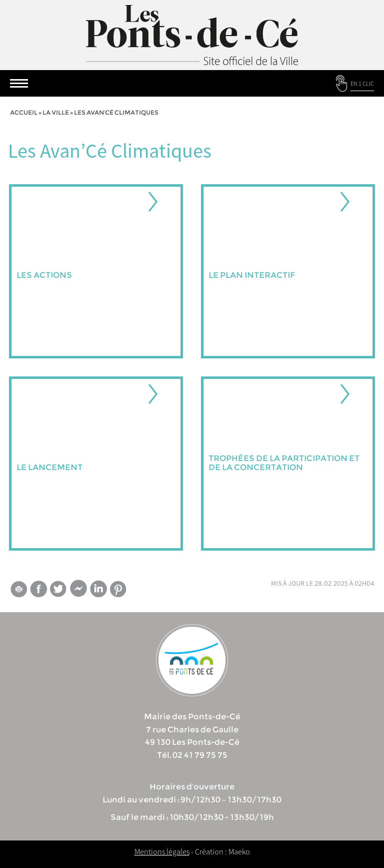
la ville (56, 112)
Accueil (24, 112)
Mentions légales (162, 851)
